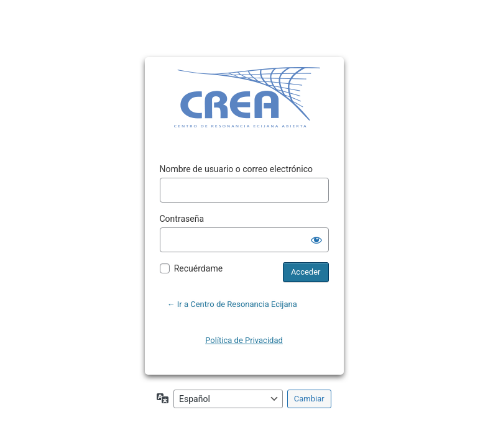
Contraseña (182, 219)
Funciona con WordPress (225, 99)
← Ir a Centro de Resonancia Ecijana (232, 304)
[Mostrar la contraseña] (316, 240)
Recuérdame (198, 268)
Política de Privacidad (244, 340)
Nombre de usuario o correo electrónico (237, 169)
